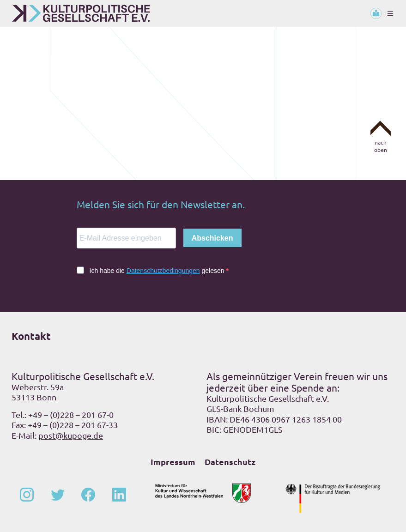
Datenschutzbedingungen (163, 271)
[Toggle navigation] (390, 13)
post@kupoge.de (71, 435)
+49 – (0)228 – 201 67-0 (71, 414)
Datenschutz (230, 462)
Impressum (173, 462)
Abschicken (212, 238)
